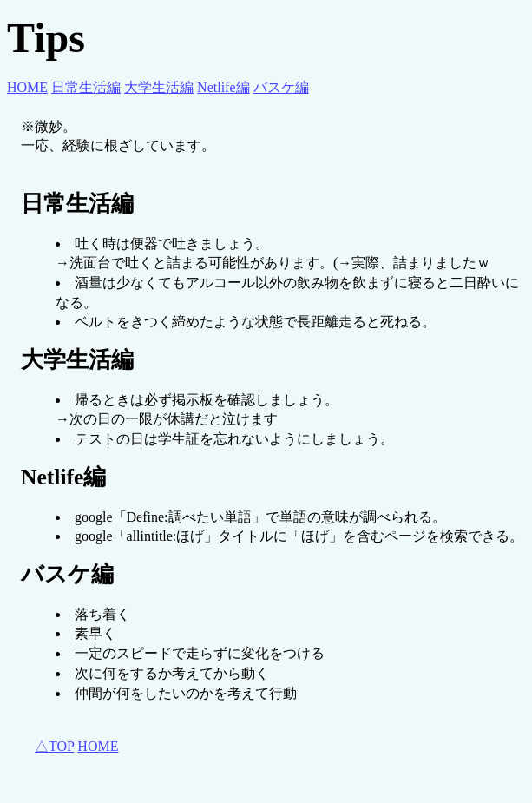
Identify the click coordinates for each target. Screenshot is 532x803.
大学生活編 (159, 87)
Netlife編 (223, 87)
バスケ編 (281, 87)
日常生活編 (86, 87)
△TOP (54, 746)
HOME (27, 87)
